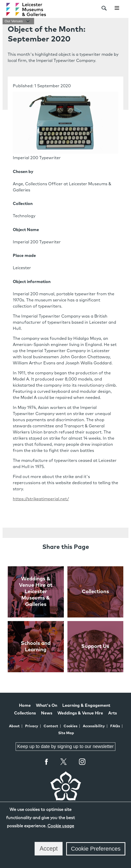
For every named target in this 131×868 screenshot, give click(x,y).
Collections (25, 713)
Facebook (47, 762)
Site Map (66, 733)
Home (25, 706)
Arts (113, 713)
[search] (104, 8)
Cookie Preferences (96, 849)
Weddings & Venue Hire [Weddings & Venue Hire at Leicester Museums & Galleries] (80, 713)
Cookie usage (61, 826)
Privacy (32, 726)
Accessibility (94, 726)
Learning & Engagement (86, 706)
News (47, 713)
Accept (48, 849)
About (14, 726)
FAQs (115, 726)
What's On (47, 706)
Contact (51, 726)
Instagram (82, 762)
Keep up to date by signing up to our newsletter (65, 746)
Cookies (70, 726)
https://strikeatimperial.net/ (41, 499)
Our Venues (18, 21)
